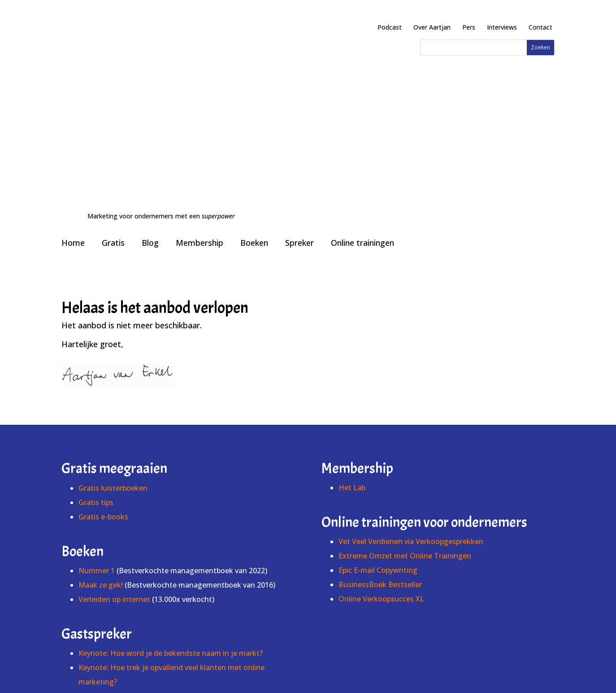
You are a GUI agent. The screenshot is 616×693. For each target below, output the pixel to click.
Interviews (502, 27)
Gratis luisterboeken (113, 320)
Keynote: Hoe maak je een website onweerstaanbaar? (169, 528)
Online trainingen (362, 74)
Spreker (299, 74)
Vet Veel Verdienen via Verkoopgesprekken (411, 373)
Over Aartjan (432, 27)
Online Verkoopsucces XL (381, 431)
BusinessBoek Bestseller (380, 416)
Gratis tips (96, 334)
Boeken (254, 74)
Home (73, 74)
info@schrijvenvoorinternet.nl (308, 675)
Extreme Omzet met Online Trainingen (405, 388)
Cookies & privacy (406, 665)
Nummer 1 (98, 402)
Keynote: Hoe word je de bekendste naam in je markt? (171, 485)
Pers (469, 27)
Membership (200, 74)
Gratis (113, 74)
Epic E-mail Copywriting (378, 402)
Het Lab (352, 319)
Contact (540, 27)
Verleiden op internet (114, 431)
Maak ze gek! (101, 417)
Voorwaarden (350, 665)
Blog (150, 74)
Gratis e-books (103, 349)
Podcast (390, 27)
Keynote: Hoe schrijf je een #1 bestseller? (149, 542)
